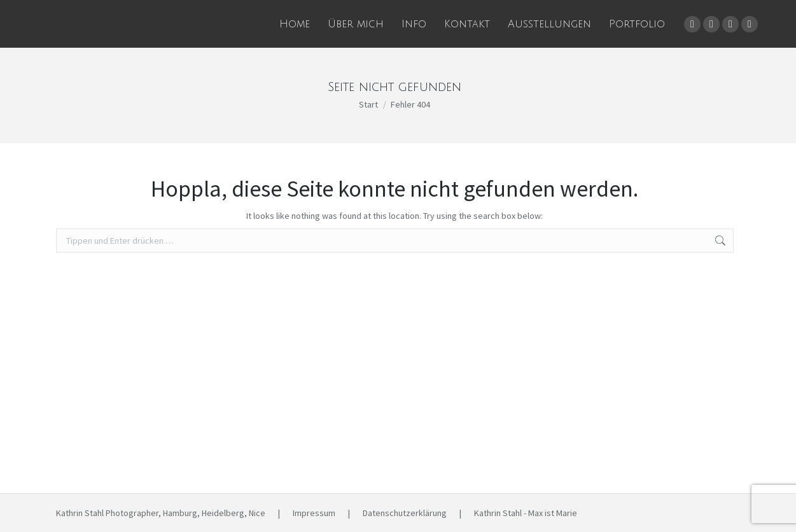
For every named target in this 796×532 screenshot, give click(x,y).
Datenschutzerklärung (405, 513)
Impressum (314, 513)
